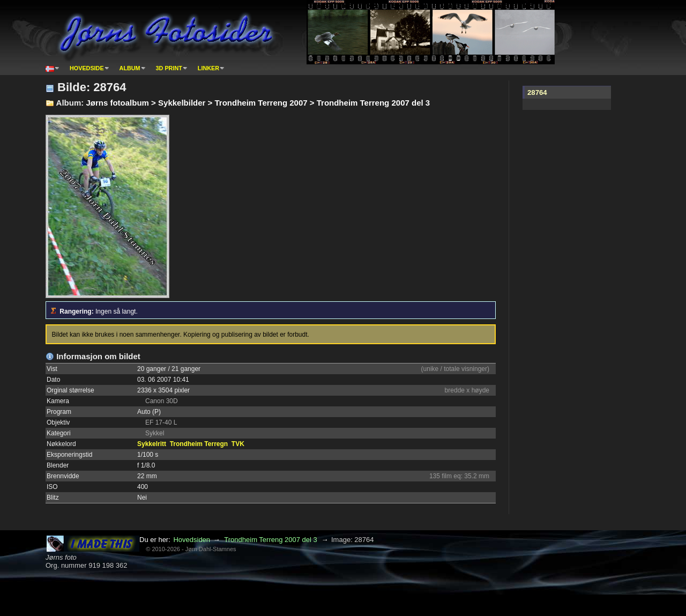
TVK (238, 444)
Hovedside (87, 68)
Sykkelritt (152, 444)
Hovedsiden (192, 540)
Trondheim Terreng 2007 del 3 (270, 540)
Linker (208, 68)
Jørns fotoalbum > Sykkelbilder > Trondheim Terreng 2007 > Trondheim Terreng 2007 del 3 (258, 103)
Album (130, 68)
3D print (169, 68)
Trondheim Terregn (199, 444)
